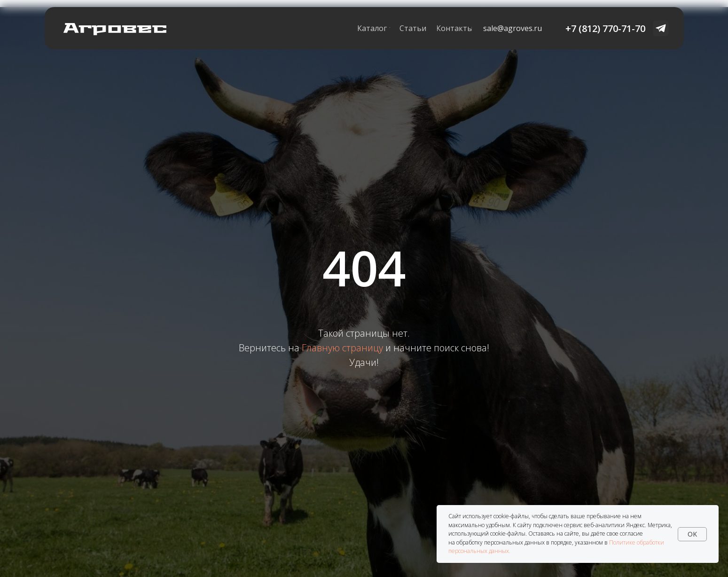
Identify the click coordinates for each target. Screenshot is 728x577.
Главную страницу (342, 348)
